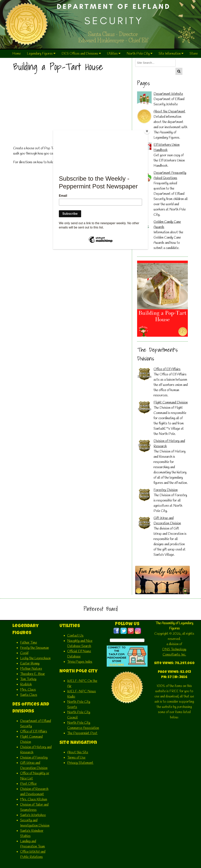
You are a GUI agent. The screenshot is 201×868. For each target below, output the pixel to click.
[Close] (147, 131)
